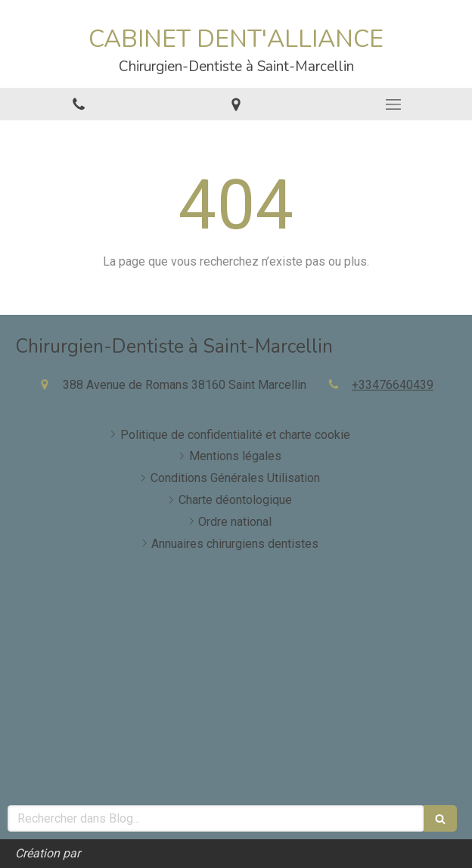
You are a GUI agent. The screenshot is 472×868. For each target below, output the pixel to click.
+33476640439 (393, 385)
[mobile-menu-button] (393, 104)
